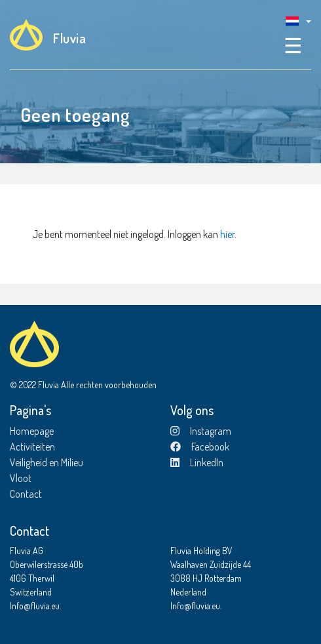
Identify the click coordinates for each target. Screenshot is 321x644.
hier (227, 234)
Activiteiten (32, 447)
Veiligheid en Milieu (47, 462)
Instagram (201, 431)
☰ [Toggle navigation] (293, 45)
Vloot (21, 478)
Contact (26, 494)
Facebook (200, 447)
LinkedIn (197, 462)
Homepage (32, 431)
